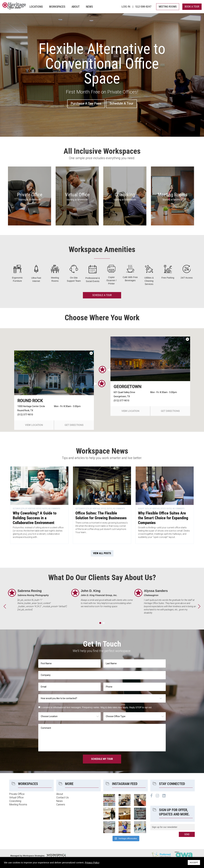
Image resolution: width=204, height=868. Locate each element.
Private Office (30, 195)
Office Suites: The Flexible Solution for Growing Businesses (101, 515)
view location (34, 425)
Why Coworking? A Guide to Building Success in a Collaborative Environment (35, 518)
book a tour (192, 7)
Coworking (125, 195)
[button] (102, 384)
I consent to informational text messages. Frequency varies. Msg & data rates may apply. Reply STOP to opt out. (97, 707)
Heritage (14, 7)
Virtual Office (77, 195)
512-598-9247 (143, 7)
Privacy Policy (92, 863)
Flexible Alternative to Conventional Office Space (102, 64)
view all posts (102, 553)
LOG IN (126, 7)
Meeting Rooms (173, 195)
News (59, 801)
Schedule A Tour (121, 103)
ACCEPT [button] (194, 863)
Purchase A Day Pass (86, 103)
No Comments (54, 509)
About (60, 794)
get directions (74, 425)
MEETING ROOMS (168, 7)
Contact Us (62, 797)
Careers (61, 805)
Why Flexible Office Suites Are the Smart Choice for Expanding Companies (163, 518)
